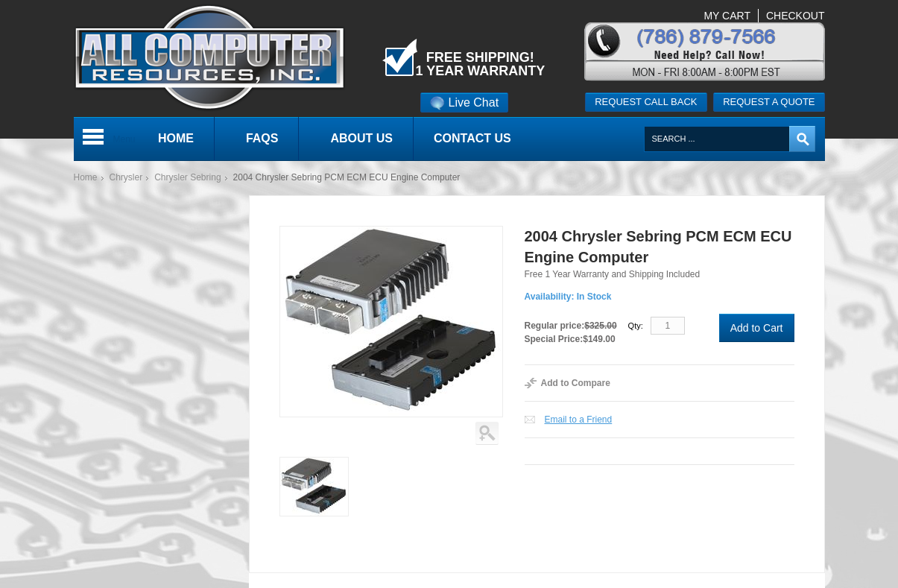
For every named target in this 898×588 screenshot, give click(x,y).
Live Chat (465, 102)
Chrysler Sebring (187, 177)
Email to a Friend (579, 420)
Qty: (636, 326)
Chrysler (126, 177)
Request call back (646, 102)
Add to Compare (576, 383)
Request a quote (769, 102)
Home (86, 177)
